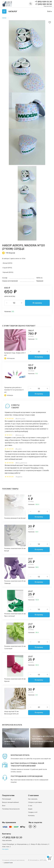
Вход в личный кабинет (11, 802)
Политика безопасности (11, 809)
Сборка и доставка (35, 802)
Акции (30, 809)
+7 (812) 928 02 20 (43, 2)
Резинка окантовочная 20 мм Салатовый (15, 647)
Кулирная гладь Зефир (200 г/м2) (15, 354)
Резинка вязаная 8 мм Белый (15, 518)
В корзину (37, 303)
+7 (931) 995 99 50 (43, 4)
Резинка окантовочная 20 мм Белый (15, 550)
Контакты (31, 816)
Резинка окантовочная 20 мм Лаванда (15, 582)
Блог (4, 806)
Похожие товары (10, 489)
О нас (30, 806)
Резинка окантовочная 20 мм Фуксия (15, 680)
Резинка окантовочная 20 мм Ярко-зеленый (15, 615)
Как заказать (33, 799)
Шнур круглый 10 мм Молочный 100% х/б (11, 713)
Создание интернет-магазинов (13, 860)
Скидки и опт (33, 812)
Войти (50, 11)
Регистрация (7, 799)
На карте (5, 849)
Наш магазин (48, 6)
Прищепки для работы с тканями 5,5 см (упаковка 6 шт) (14, 390)
